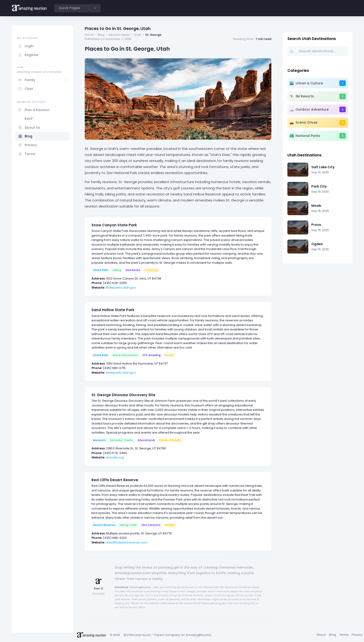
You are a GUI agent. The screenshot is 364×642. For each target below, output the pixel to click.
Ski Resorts (305, 96)
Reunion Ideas (119, 35)
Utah (138, 35)
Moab (316, 206)
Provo (316, 225)
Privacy (357, 635)
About (321, 635)
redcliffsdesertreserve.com (126, 542)
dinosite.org (115, 457)
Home (89, 35)
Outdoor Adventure (312, 109)
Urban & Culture (309, 83)
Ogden (317, 244)
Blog (101, 35)
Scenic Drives (307, 122)
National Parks (308, 136)
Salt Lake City (323, 167)
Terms (344, 635)
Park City (319, 186)
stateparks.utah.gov (121, 288)
